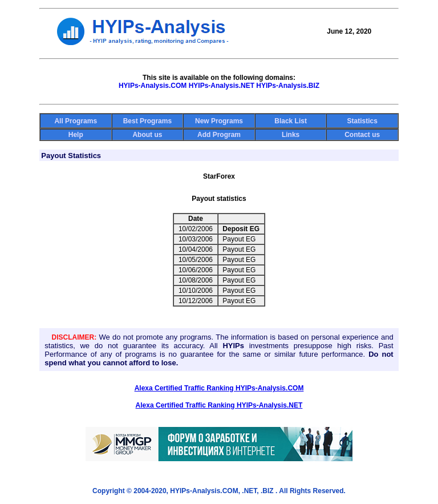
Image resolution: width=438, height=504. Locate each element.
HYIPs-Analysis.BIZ (288, 86)
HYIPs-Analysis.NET (222, 86)
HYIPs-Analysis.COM (153, 86)
